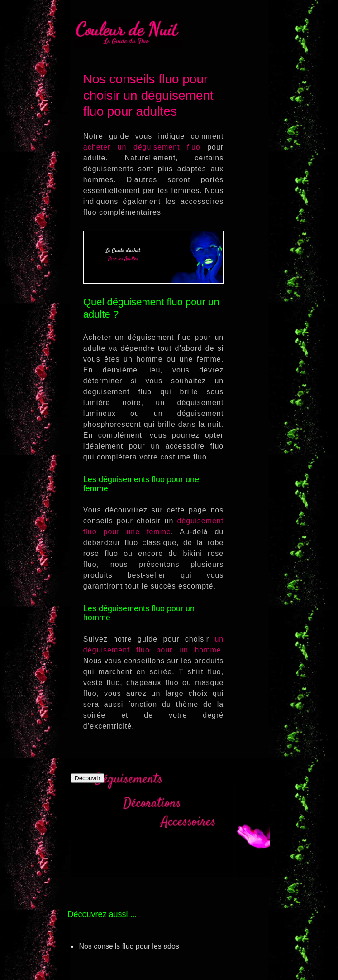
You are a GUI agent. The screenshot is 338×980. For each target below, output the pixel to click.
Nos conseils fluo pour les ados (129, 946)
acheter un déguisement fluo (142, 147)
